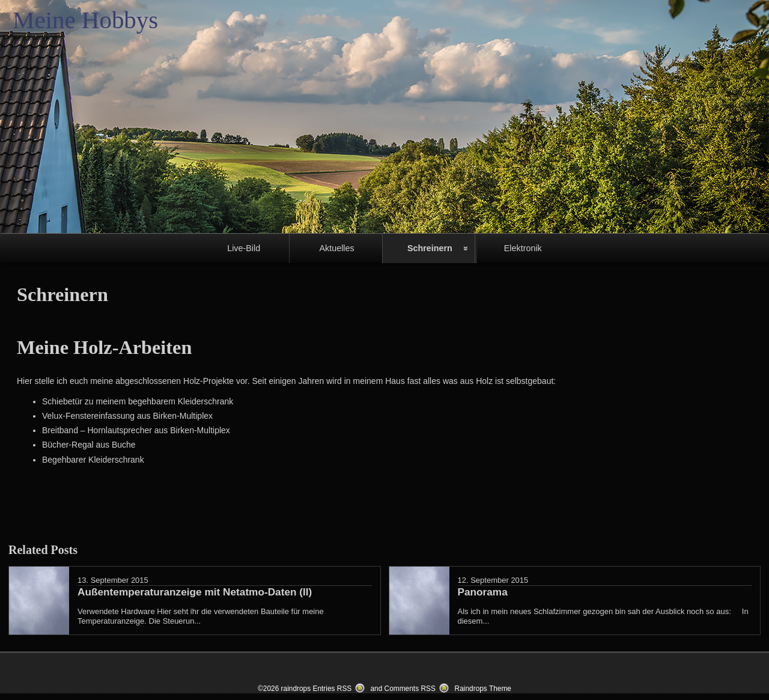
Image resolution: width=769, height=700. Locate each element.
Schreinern (430, 248)
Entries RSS (332, 689)
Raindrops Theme (483, 689)
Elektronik (523, 248)
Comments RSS (410, 689)
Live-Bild (244, 248)
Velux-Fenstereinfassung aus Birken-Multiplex (127, 416)
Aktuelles (336, 248)
